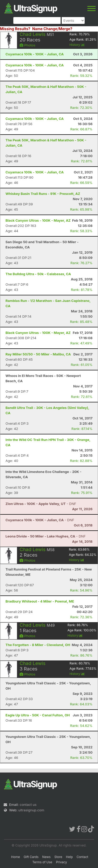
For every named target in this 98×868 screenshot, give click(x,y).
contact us (28, 805)
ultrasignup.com (31, 810)
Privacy (61, 862)
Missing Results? (15, 29)
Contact (82, 857)
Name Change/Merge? (52, 29)
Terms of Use (42, 862)
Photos (27, 45)
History (77, 45)
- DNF (41, 504)
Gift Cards (31, 857)
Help (69, 857)
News (47, 857)
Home (16, 857)
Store (58, 857)
